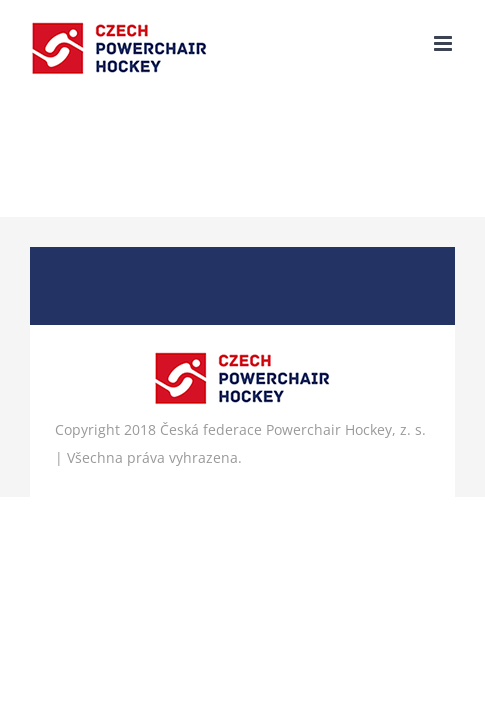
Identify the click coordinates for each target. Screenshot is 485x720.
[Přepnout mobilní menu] (444, 43)
